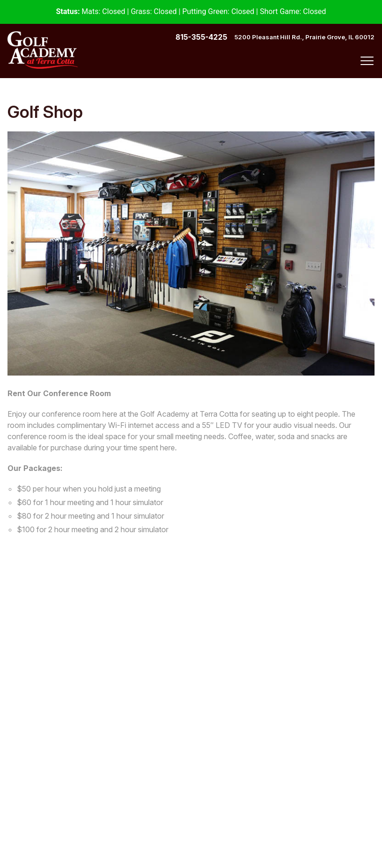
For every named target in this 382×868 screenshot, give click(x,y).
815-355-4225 (201, 37)
